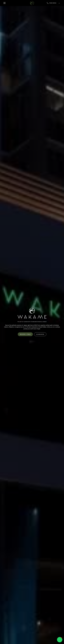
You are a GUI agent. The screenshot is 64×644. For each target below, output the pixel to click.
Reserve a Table (25, 334)
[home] (32, 3)
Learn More (40, 334)
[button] (16, 3)
